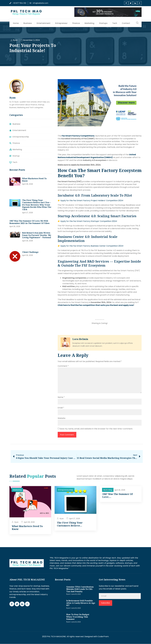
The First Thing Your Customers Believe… (70, 524)
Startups (103, 23)
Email (61, 408)
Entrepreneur (61, 23)
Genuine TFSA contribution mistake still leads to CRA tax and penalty (80, 589)
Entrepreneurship (66, 490)
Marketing (89, 23)
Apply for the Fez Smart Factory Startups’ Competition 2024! (89, 221)
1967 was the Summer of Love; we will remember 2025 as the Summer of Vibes (29, 222)
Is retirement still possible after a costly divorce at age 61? (81, 603)
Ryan (17, 522)
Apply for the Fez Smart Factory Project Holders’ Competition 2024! (92, 201)
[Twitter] (131, 3)
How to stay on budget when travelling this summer (78, 617)
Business (28, 23)
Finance (76, 23)
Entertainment (44, 23)
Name (61, 397)
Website (62, 418)
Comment (63, 366)
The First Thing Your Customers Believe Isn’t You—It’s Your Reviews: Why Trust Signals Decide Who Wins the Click (37, 205)
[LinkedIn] (135, 3)
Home (16, 23)
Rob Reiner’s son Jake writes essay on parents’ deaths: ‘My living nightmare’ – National (37, 235)
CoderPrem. (103, 637)
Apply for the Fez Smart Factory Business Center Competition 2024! (92, 246)
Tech (115, 23)
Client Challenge (30, 252)
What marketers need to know (34, 180)
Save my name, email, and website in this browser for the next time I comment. (96, 429)
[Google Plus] (140, 3)
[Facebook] (126, 3)
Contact (126, 23)
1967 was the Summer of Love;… (117, 496)
